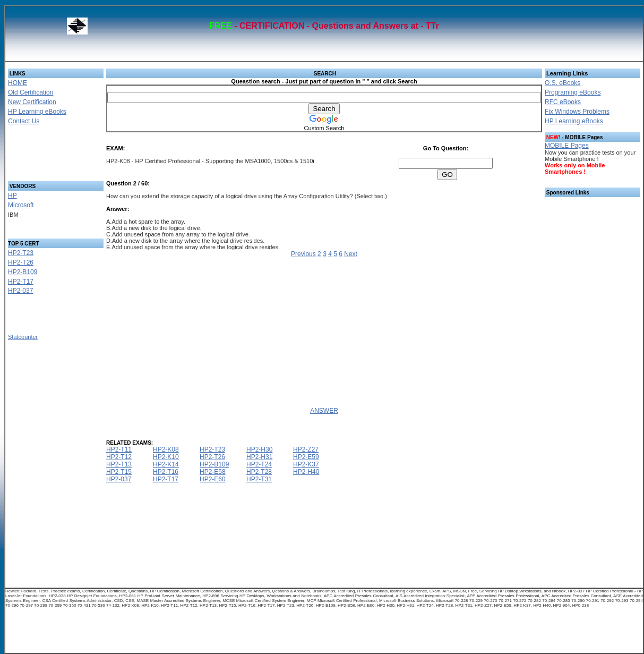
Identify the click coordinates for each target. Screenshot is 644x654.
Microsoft (21, 205)
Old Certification (31, 92)
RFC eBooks (563, 102)
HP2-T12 (119, 457)
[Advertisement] (43, 156)
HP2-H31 (259, 457)
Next (351, 254)
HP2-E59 (306, 457)
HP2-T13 (119, 464)
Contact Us (24, 121)
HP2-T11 (119, 449)
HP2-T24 (259, 464)
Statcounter (23, 337)
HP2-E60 (213, 479)
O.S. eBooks (563, 83)
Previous (303, 254)
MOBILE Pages (567, 146)
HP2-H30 (259, 449)
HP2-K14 (166, 464)
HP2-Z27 (306, 449)
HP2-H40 (306, 472)
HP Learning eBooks (37, 112)
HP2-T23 (21, 253)
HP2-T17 (21, 282)
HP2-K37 (306, 464)
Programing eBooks (573, 92)
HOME (18, 83)
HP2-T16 (166, 472)
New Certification (32, 102)
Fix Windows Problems (577, 112)
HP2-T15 (119, 472)
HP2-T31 (259, 479)
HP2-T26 (21, 262)
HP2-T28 (259, 472)
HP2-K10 (166, 457)
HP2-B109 (23, 272)
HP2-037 (20, 291)
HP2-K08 (166, 449)
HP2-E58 (213, 472)
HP (12, 196)
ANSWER (324, 411)
